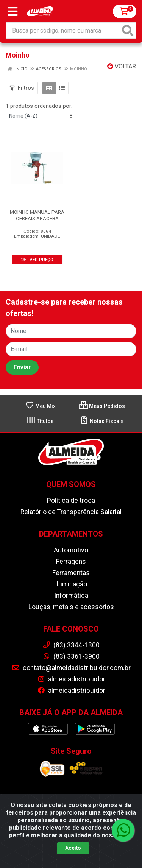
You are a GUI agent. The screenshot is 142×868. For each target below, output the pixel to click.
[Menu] (12, 11)
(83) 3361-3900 (71, 656)
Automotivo (71, 550)
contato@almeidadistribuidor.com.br (71, 668)
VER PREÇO (37, 260)
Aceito (73, 858)
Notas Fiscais (102, 421)
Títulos (40, 421)
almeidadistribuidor (71, 679)
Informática (71, 596)
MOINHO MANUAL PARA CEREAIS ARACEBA (37, 215)
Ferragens (71, 562)
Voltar (122, 66)
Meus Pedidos (102, 406)
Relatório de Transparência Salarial (71, 512)
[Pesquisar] (128, 30)
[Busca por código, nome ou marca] (63, 30)
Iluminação (71, 584)
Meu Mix (40, 406)
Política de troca (71, 501)
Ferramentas (71, 573)
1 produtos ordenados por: (39, 106)
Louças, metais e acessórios (71, 607)
